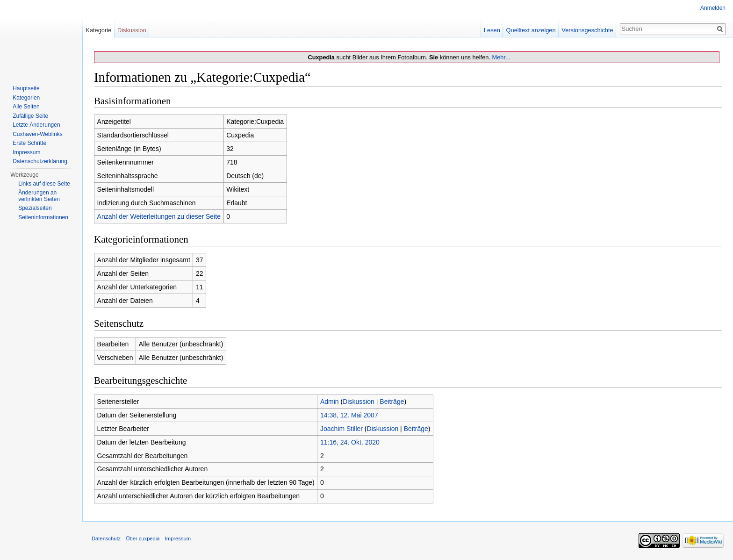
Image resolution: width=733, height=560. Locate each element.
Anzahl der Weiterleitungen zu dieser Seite (159, 216)
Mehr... (501, 57)
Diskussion (359, 402)
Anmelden (713, 8)
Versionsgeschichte (587, 30)
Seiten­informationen (43, 217)
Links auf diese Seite (44, 184)
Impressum (26, 152)
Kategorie (98, 30)
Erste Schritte (29, 143)
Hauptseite (26, 88)
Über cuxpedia (143, 538)
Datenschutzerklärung (40, 161)
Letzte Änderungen (36, 125)
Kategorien (26, 98)
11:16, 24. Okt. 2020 (350, 442)
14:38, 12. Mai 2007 (349, 415)
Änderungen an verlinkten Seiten (39, 196)
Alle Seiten (26, 107)
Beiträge (392, 402)
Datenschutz (106, 538)
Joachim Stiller (341, 429)
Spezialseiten (35, 208)
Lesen (492, 30)
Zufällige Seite (30, 116)
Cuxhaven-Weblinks (38, 134)
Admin (330, 402)
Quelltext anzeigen (531, 30)
